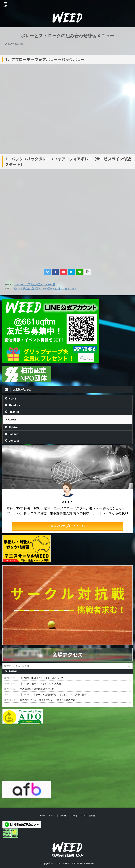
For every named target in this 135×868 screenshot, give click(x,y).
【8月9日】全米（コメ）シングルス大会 (40, 684)
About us (14, 405)
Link (83, 816)
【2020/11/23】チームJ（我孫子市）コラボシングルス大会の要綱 (53, 695)
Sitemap (74, 816)
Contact (14, 440)
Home (43, 816)
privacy (63, 816)
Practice (14, 412)
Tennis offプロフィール (67, 526)
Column (13, 434)
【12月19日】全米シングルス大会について (42, 678)
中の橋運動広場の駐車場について (37, 689)
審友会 (92, 816)
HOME (12, 398)
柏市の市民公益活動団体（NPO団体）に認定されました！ (45, 289)
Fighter (13, 427)
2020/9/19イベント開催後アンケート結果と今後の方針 (48, 700)
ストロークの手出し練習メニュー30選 (34, 284)
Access (12, 419)
